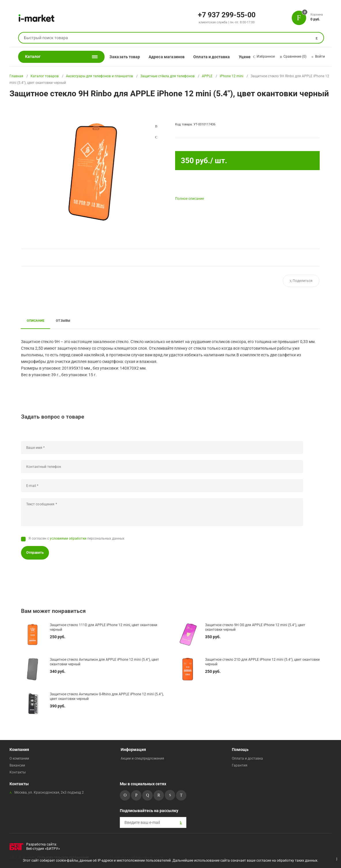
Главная (16, 76)
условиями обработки (68, 539)
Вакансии (17, 765)
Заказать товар (125, 57)
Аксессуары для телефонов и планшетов (100, 76)
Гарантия (240, 765)
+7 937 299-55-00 (227, 14)
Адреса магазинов (167, 57)
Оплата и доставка (212, 57)
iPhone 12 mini (232, 76)
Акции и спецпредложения (142, 758)
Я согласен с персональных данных (76, 539)
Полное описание (190, 199)
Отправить (35, 553)
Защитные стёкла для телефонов (167, 76)
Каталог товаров (45, 76)
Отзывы (63, 321)
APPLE (207, 76)
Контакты (18, 772)
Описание (36, 321)
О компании (19, 758)
